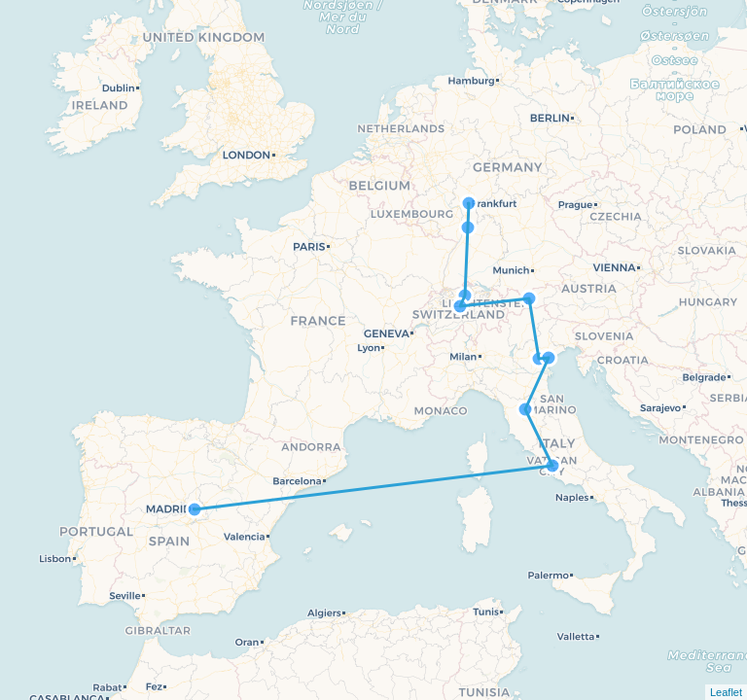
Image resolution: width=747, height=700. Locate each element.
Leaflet (726, 692)
